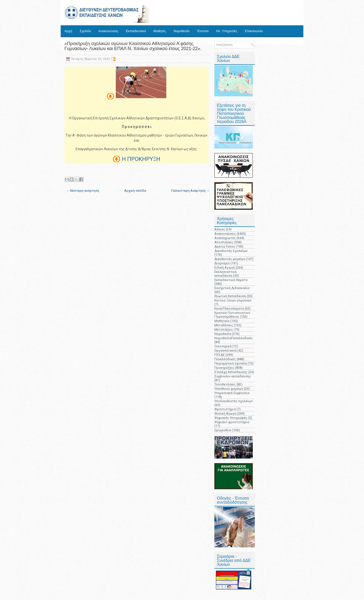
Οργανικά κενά (225, 350)
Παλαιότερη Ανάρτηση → (190, 191)
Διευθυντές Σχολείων (231, 251)
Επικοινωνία (254, 31)
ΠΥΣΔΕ (220, 355)
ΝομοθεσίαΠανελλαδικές (234, 338)
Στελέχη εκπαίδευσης (231, 372)
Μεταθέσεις (224, 325)
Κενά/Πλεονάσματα (229, 308)
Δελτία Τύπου (225, 247)
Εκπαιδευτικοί (136, 31)
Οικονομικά (223, 346)
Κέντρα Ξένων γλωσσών (233, 300)
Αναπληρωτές (225, 238)
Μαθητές (160, 31)
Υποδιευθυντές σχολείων (234, 401)
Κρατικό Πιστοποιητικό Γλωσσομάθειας (232, 315)
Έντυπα (203, 31)
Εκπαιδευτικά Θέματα (231, 280)
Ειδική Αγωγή (225, 267)
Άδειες (220, 229)
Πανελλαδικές (225, 359)
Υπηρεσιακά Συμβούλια (232, 393)
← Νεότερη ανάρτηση (83, 191)
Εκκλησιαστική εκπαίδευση (225, 274)
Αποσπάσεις (224, 242)
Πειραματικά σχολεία (231, 363)
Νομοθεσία (182, 31)
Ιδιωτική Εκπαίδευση (230, 296)
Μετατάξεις (224, 329)
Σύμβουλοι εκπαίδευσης (233, 376)
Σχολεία (85, 31)
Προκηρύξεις (224, 368)
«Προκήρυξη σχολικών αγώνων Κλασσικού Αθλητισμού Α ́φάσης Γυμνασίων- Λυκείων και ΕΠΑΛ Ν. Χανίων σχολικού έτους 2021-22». (133, 46)
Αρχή (68, 31)
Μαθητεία (222, 321)
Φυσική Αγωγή (225, 413)
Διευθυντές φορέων (230, 259)
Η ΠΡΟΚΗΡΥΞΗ (141, 159)
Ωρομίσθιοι (223, 430)
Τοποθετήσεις (225, 384)
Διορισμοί (222, 263)
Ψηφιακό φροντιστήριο (232, 422)
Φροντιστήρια (225, 409)
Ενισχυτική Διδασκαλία (232, 288)
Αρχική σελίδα (135, 191)
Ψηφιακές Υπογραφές (231, 418)
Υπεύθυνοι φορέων (229, 389)
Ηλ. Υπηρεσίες (227, 31)
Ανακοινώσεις (108, 31)
